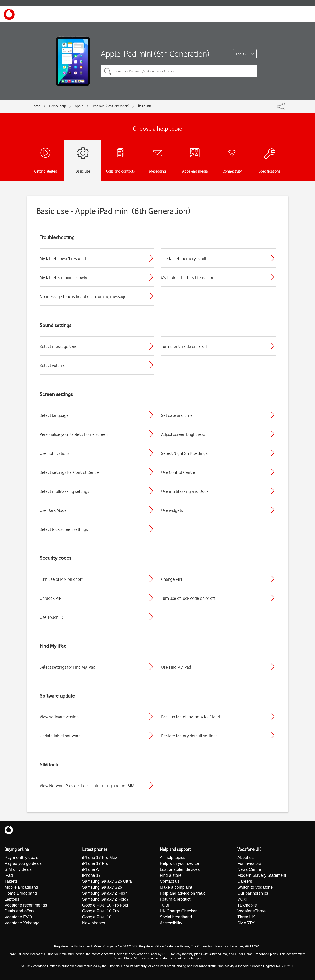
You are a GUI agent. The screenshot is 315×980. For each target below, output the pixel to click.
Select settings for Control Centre (70, 472)
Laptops (12, 899)
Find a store (171, 875)
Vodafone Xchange (22, 923)
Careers (245, 881)
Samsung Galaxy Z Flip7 (105, 893)
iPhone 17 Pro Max (100, 858)
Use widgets (172, 510)
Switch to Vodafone (255, 887)
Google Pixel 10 (97, 917)
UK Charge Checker (178, 911)
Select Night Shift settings (184, 453)
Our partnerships (253, 893)
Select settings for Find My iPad (67, 667)
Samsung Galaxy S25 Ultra (107, 881)
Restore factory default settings (189, 736)
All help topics (173, 858)
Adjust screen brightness (183, 434)
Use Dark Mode (53, 510)
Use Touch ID (51, 617)
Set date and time (177, 415)
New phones (94, 923)
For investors (249, 863)
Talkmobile (247, 905)
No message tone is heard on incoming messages (84, 296)
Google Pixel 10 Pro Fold (105, 905)
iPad (9, 875)
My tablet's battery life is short (188, 277)
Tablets (11, 881)
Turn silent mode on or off (184, 346)
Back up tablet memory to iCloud (190, 717)
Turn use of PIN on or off (61, 579)
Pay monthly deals (21, 858)
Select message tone (59, 346)
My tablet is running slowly (63, 277)
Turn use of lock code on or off (188, 598)
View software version (59, 717)
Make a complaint (176, 887)
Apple (79, 106)
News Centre (249, 869)
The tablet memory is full (184, 258)
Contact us (170, 881)
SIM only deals (18, 869)
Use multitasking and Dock (185, 491)
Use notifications (55, 453)
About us (245, 858)
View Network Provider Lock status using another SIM (87, 786)
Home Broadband (21, 893)
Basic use (144, 106)
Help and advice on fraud (183, 893)
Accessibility (171, 923)
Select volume (53, 365)
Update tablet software (60, 736)
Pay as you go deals (23, 863)
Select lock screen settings (64, 529)
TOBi (165, 905)
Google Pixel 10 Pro (101, 911)
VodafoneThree (251, 911)
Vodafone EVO (18, 917)
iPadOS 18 (243, 54)
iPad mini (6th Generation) (111, 106)
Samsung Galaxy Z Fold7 (105, 899)
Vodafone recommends (26, 905)
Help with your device (179, 863)
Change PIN (172, 579)
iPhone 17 (92, 875)
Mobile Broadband (21, 887)
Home (36, 106)
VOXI (242, 899)
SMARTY (246, 923)
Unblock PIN (51, 598)
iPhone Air (92, 869)
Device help (58, 106)
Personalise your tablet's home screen (74, 434)
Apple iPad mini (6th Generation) (155, 54)
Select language (54, 415)
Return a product (175, 899)
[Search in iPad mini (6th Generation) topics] (179, 71)
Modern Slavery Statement (262, 875)
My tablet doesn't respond (63, 258)
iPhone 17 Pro (95, 863)
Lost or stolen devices (180, 869)
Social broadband (176, 917)
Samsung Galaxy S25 (102, 887)
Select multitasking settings (64, 491)
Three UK (246, 917)
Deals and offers (20, 911)
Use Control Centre (178, 472)
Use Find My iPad (176, 667)
